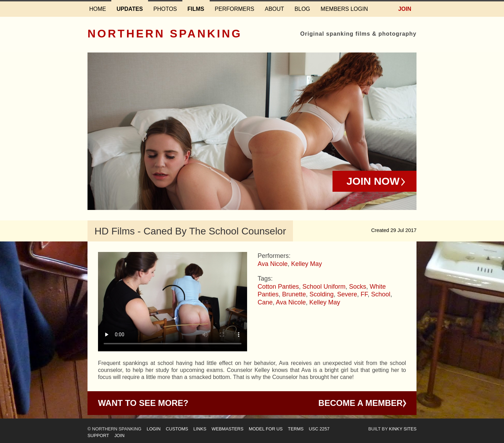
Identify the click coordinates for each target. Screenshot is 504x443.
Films (196, 9)
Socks (358, 287)
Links (200, 429)
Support (98, 435)
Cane (265, 302)
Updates (130, 9)
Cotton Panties (278, 287)
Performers (235, 9)
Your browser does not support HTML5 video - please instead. (173, 302)
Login (154, 429)
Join (405, 9)
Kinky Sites (403, 429)
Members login (344, 9)
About (274, 9)
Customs (177, 429)
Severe (347, 294)
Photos (165, 9)
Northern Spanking (165, 34)
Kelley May (307, 264)
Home (98, 9)
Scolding (321, 294)
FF (364, 294)
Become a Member (361, 403)
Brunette (294, 294)
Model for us (266, 429)
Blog (302, 9)
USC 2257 (319, 429)
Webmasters (228, 429)
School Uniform (324, 287)
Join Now (373, 181)
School (381, 294)
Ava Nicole (273, 264)
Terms (296, 429)
